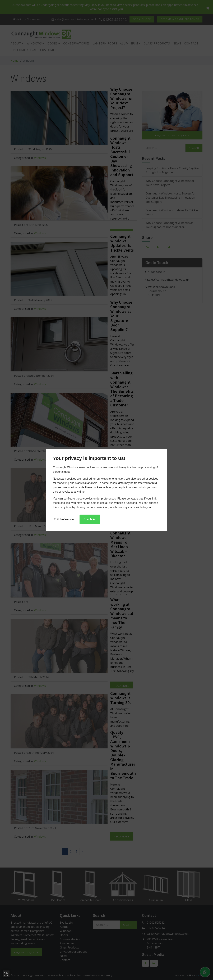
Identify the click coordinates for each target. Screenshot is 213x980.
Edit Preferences (64, 519)
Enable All (90, 519)
